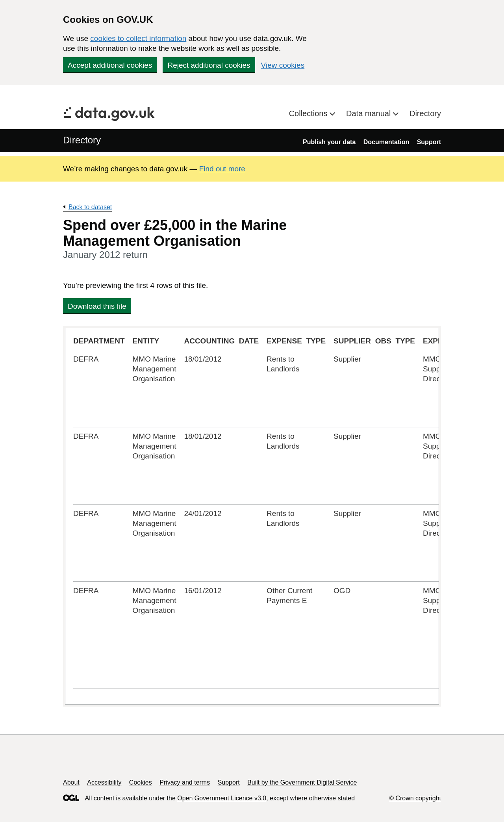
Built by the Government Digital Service (302, 782)
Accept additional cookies (110, 65)
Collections (309, 113)
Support (429, 142)
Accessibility (104, 782)
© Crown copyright (415, 798)
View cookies (283, 65)
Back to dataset (90, 207)
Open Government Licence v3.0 (222, 798)
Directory (425, 113)
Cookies (141, 782)
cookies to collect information (138, 38)
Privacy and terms (185, 782)
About (71, 782)
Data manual (370, 113)
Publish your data (329, 142)
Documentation (386, 142)
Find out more (222, 169)
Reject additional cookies (209, 65)
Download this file (97, 306)
